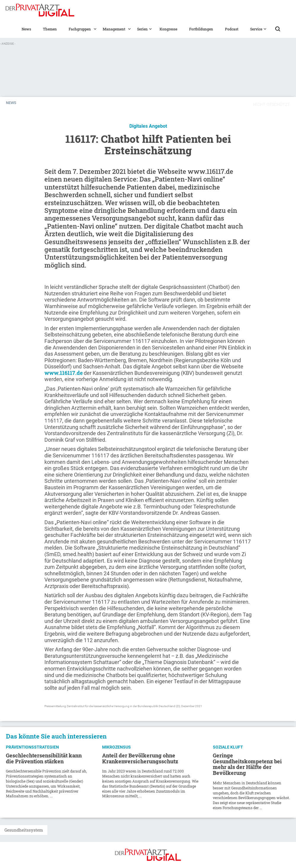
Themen (50, 29)
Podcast (232, 29)
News (26, 29)
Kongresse (168, 29)
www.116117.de (63, 373)
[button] (80, 29)
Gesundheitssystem (24, 830)
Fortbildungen (201, 29)
